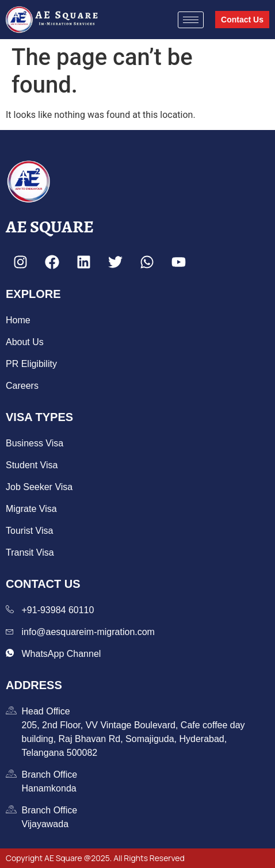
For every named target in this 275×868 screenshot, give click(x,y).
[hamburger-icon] (191, 20)
